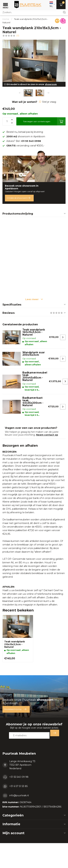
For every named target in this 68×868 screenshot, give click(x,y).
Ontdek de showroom (18, 198)
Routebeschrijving (15, 709)
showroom (51, 84)
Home (6, 19)
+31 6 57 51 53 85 (18, 786)
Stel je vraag (48, 102)
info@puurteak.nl (19, 795)
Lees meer (34, 299)
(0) (18, 36)
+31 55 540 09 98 (19, 777)
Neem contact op (47, 435)
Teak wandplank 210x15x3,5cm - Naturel (15, 644)
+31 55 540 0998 (31, 141)
